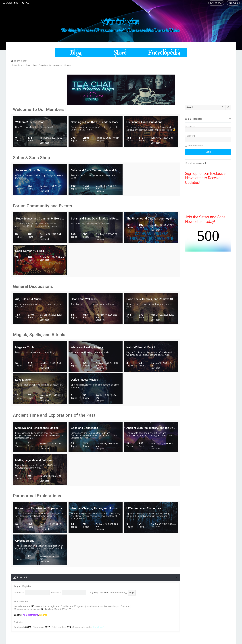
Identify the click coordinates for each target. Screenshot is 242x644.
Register (27, 586)
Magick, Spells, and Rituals (39, 335)
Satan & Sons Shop (31, 158)
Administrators (30, 615)
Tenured (43, 615)
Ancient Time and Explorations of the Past (54, 415)
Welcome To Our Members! (39, 109)
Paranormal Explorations (37, 496)
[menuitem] (26, 3)
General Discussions (33, 286)
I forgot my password (98, 593)
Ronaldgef (98, 627)
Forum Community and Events (43, 206)
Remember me (119, 593)
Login (17, 586)
